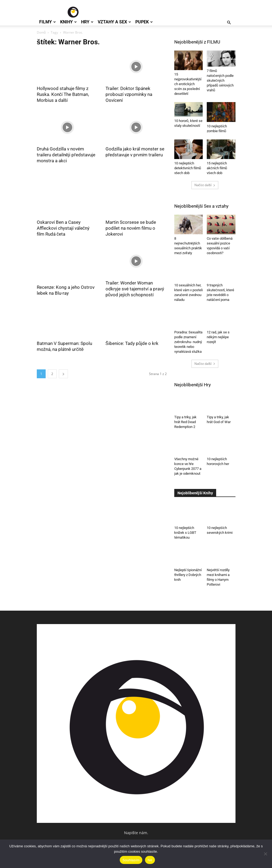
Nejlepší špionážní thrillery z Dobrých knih (188, 575)
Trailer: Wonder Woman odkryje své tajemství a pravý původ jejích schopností (135, 289)
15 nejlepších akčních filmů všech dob (217, 168)
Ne (150, 860)
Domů (41, 32)
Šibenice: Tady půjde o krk (132, 343)
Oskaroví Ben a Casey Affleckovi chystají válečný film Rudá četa (63, 228)
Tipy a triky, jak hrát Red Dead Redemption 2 (185, 422)
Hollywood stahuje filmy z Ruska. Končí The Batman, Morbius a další (63, 94)
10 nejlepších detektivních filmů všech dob (188, 168)
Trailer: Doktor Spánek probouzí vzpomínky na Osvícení (129, 94)
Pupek (144, 22)
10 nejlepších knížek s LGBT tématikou (185, 533)
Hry (87, 22)
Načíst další (205, 185)
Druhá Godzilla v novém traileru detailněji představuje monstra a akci (66, 155)
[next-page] (63, 374)
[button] (229, 23)
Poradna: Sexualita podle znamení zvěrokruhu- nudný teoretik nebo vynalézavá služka (188, 342)
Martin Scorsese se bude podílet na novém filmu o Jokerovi (131, 228)
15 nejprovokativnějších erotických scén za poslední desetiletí (188, 84)
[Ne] (265, 854)
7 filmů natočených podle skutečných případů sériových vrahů (220, 80)
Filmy (48, 22)
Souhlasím (131, 860)
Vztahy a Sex (114, 22)
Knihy (68, 22)
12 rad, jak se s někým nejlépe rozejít (218, 337)
